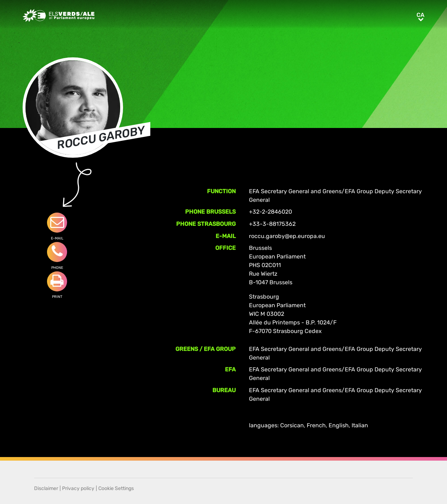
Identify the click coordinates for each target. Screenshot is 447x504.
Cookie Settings (116, 488)
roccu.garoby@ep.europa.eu (287, 236)
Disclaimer (46, 488)
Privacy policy (78, 488)
